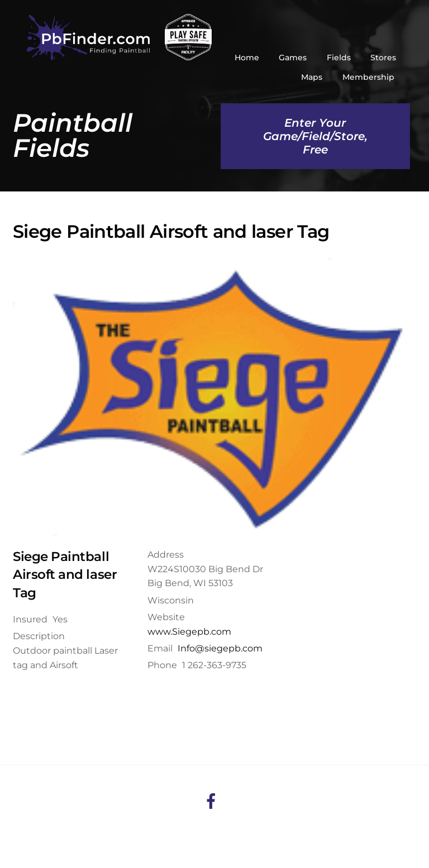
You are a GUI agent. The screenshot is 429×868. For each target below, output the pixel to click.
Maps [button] (312, 77)
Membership (368, 77)
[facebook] (213, 800)
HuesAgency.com (242, 838)
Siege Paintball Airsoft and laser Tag (65, 575)
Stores (383, 57)
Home (247, 57)
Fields (339, 57)
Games (293, 57)
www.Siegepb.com (189, 632)
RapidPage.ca (356, 838)
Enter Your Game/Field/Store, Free (315, 136)
